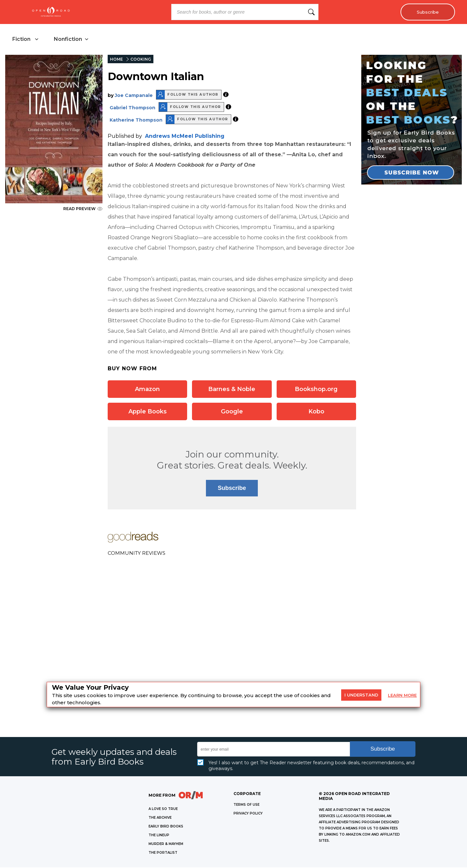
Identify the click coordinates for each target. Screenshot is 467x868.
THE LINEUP (159, 836)
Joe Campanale (134, 96)
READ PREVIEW (83, 209)
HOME (116, 60)
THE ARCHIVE (160, 818)
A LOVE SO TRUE (163, 809)
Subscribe (427, 12)
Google (232, 412)
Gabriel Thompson (132, 108)
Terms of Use (246, 805)
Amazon (147, 389)
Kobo (316, 412)
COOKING (141, 60)
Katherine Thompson (136, 120)
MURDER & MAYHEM (166, 844)
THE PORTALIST (163, 853)
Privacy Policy (248, 814)
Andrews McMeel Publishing (185, 136)
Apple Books (148, 412)
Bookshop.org (316, 389)
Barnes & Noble (232, 389)
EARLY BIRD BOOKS (166, 827)
